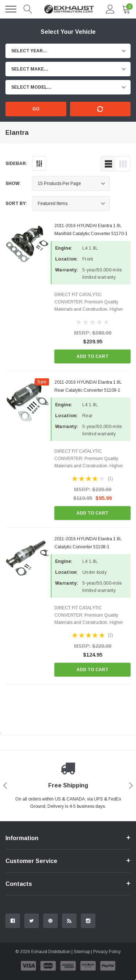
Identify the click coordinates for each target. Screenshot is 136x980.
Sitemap (82, 952)
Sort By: (16, 203)
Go (36, 109)
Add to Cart (92, 356)
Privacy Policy (107, 952)
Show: (13, 184)
